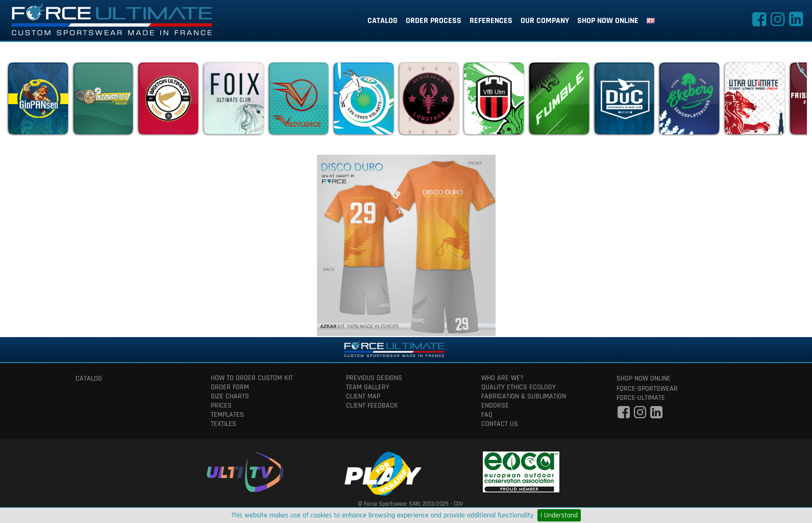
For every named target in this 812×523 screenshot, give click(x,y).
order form (230, 387)
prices (221, 406)
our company (545, 21)
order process (434, 21)
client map (363, 396)
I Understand (559, 515)
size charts (230, 396)
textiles (224, 424)
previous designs (374, 378)
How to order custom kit (252, 378)
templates (227, 415)
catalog (383, 21)
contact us (500, 424)
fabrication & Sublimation (524, 396)
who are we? (502, 378)
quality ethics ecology (519, 387)
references (491, 21)
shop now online (608, 21)
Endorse (495, 406)
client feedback (372, 406)
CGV (458, 504)
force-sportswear (647, 389)
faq (487, 415)
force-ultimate (641, 398)
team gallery (368, 387)
